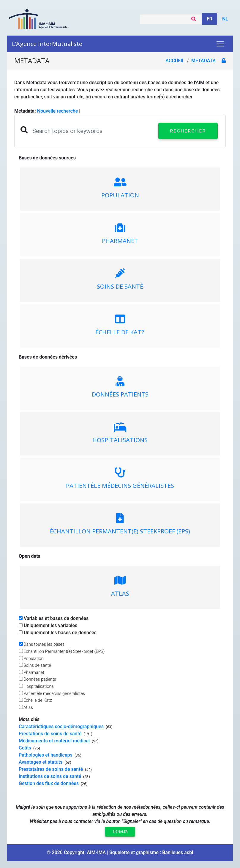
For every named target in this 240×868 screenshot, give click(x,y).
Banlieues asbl (178, 852)
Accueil (175, 61)
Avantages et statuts (41, 762)
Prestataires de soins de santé (51, 769)
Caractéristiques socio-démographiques (62, 726)
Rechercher (188, 131)
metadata (203, 61)
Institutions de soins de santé (50, 776)
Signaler (120, 832)
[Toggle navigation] (220, 44)
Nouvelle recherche (58, 111)
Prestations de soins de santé (51, 734)
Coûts (26, 748)
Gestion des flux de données (49, 783)
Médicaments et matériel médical (55, 741)
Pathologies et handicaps (46, 755)
